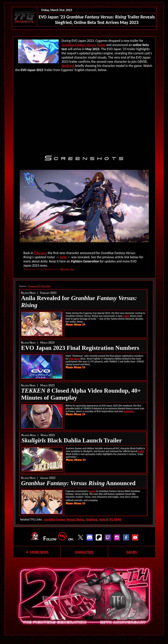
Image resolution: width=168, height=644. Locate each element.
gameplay (128, 411)
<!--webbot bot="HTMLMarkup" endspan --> (84, 112)
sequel (92, 491)
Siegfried (68, 66)
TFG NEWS (115, 519)
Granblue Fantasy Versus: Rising (83, 45)
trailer (126, 316)
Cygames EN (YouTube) (39, 286)
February (40, 253)
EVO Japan (74, 359)
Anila (63, 257)
